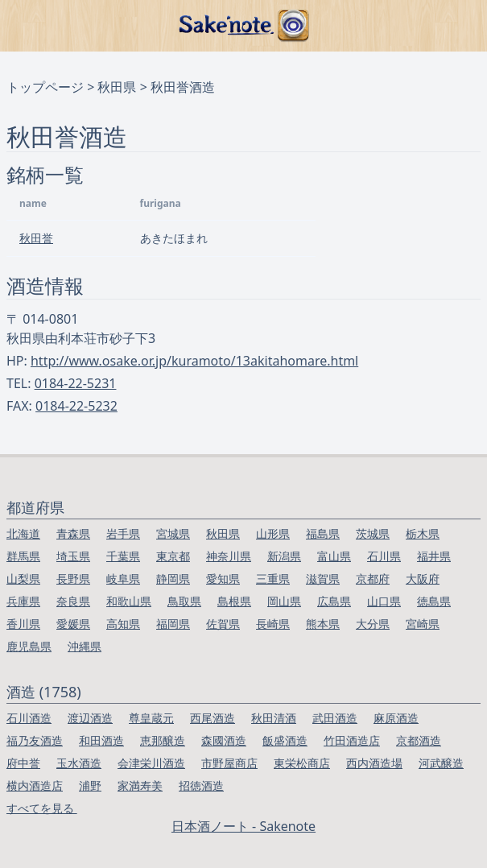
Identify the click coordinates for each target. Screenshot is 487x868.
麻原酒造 (396, 718)
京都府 (373, 579)
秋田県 (117, 87)
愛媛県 (73, 624)
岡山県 (284, 601)
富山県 (334, 556)
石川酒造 (29, 718)
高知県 (123, 624)
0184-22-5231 (76, 383)
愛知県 (223, 579)
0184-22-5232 (76, 406)
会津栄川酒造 (151, 763)
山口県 (384, 601)
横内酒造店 (35, 785)
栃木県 (423, 533)
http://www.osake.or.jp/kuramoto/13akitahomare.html (194, 361)
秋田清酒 (274, 718)
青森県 (73, 533)
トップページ (45, 87)
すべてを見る (42, 808)
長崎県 (273, 624)
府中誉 (23, 763)
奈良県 (73, 601)
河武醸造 (441, 763)
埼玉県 (73, 556)
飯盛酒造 (285, 740)
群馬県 (23, 556)
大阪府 (423, 579)
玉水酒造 (79, 763)
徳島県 (434, 601)
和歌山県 (129, 601)
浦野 (90, 785)
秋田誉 (36, 238)
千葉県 (123, 556)
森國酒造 (224, 740)
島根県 (234, 601)
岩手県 (123, 533)
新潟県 (284, 556)
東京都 (173, 556)
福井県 (434, 556)
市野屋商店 (229, 763)
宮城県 (173, 533)
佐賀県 (223, 624)
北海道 (23, 533)
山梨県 (23, 579)
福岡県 (173, 624)
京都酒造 (419, 740)
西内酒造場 (374, 763)
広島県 (334, 601)
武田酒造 (335, 718)
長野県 (73, 579)
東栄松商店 (302, 763)
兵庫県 (23, 601)
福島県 (323, 533)
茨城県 (373, 533)
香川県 (23, 624)
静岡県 (173, 579)
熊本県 (323, 624)
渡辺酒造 (90, 718)
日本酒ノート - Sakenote (243, 826)
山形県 (273, 533)
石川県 (384, 556)
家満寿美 (140, 785)
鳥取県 (184, 601)
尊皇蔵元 (151, 718)
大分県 (373, 624)
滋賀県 (323, 579)
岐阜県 (123, 579)
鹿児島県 (29, 646)
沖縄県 (85, 646)
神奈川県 (229, 556)
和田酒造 (101, 740)
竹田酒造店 (352, 740)
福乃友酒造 (35, 740)
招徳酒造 (201, 785)
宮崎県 (423, 624)
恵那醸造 (163, 740)
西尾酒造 (213, 718)
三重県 (273, 579)
